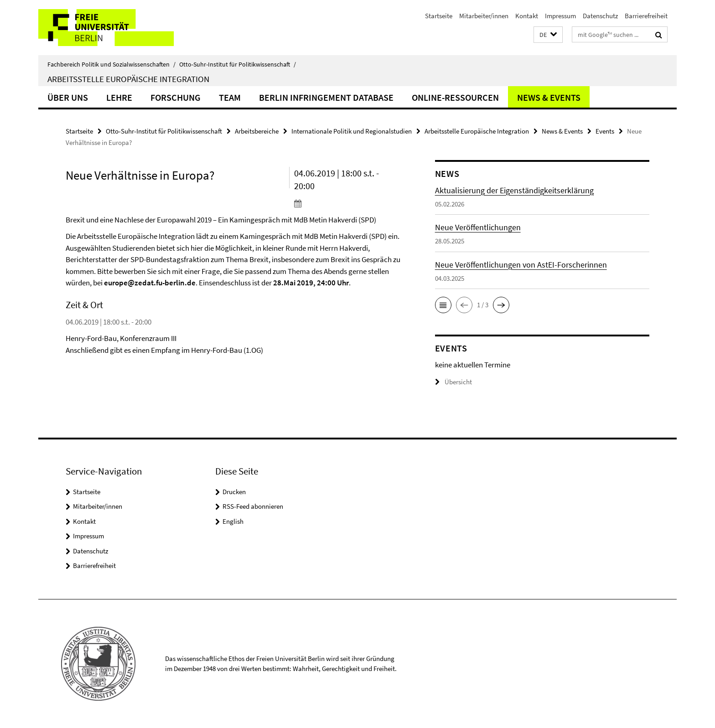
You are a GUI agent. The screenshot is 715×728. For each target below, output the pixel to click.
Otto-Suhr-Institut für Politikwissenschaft (238, 64)
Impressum (560, 16)
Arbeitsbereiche (257, 131)
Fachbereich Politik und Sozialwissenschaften (111, 64)
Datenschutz (600, 16)
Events (605, 131)
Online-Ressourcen (455, 97)
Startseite (439, 16)
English (233, 521)
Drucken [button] (234, 492)
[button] (548, 35)
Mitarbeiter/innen (484, 16)
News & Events (549, 97)
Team (230, 97)
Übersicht (453, 382)
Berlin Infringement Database (326, 97)
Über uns (68, 97)
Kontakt (527, 16)
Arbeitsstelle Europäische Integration (128, 79)
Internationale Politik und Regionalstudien (352, 131)
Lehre (119, 97)
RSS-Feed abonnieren (253, 506)
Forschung (176, 97)
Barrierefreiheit (646, 16)
